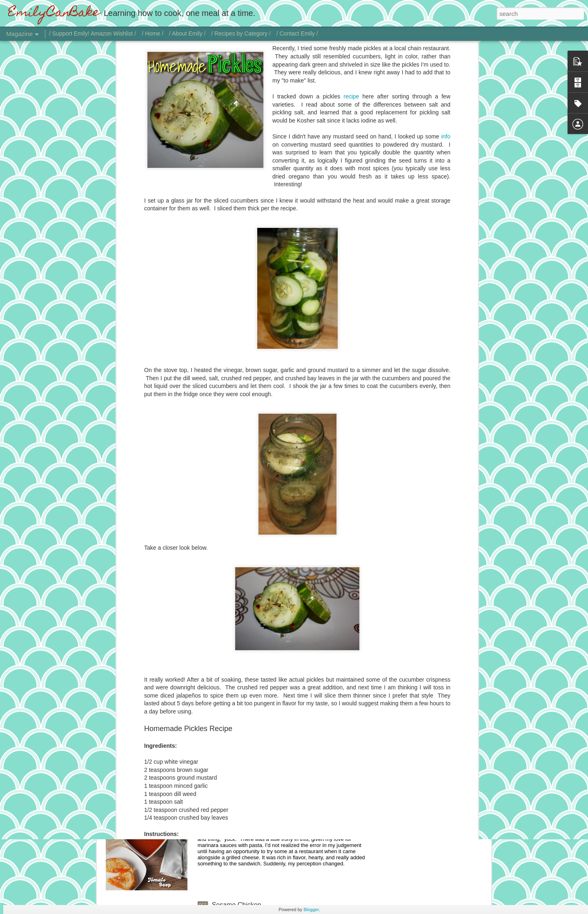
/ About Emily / (187, 33)
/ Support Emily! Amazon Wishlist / (92, 33)
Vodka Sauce (231, 627)
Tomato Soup (231, 812)
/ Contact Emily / (297, 33)
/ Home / (153, 33)
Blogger (311, 910)
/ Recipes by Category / (241, 33)
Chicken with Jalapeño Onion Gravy (264, 719)
